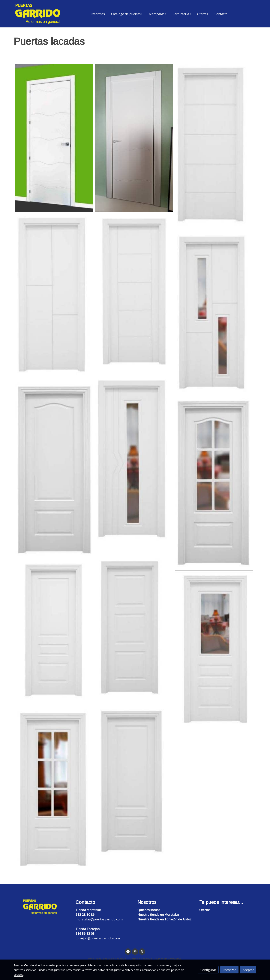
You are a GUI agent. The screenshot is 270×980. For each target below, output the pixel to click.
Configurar (208, 970)
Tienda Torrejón (88, 929)
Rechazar (229, 970)
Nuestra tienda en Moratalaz (158, 915)
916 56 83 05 (85, 933)
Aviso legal (94, 959)
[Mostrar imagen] (54, 138)
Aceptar (248, 970)
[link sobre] (42, 907)
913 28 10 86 (85, 915)
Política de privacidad (168, 959)
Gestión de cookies (140, 959)
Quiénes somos (149, 910)
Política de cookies (114, 959)
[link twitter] (142, 951)
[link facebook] (128, 951)
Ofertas (205, 910)
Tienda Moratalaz (88, 910)
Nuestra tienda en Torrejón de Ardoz (164, 919)
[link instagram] (135, 951)
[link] (38, 14)
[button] (127, 14)
